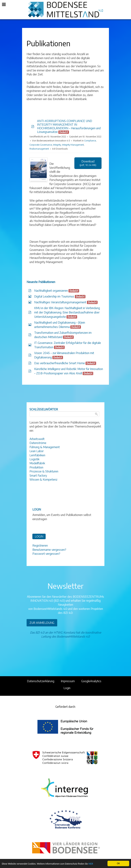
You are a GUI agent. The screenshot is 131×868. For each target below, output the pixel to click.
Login (67, 688)
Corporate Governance (41, 145)
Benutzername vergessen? (49, 550)
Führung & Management (45, 447)
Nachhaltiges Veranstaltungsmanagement (60, 302)
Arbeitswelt (37, 439)
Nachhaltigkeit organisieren (51, 291)
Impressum (68, 681)
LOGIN (39, 536)
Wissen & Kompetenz (43, 480)
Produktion (36, 467)
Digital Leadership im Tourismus (54, 296)
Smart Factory (38, 476)
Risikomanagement (39, 149)
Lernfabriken (37, 455)
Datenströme (38, 443)
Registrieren (40, 545)
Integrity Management (73, 145)
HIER (91, 864)
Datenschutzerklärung (41, 681)
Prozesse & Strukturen (44, 471)
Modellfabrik (37, 463)
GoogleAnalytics (91, 681)
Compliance (90, 141)
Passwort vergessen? (46, 554)
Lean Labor (37, 451)
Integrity (57, 145)
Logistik (34, 459)
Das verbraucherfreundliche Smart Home (60, 363)
